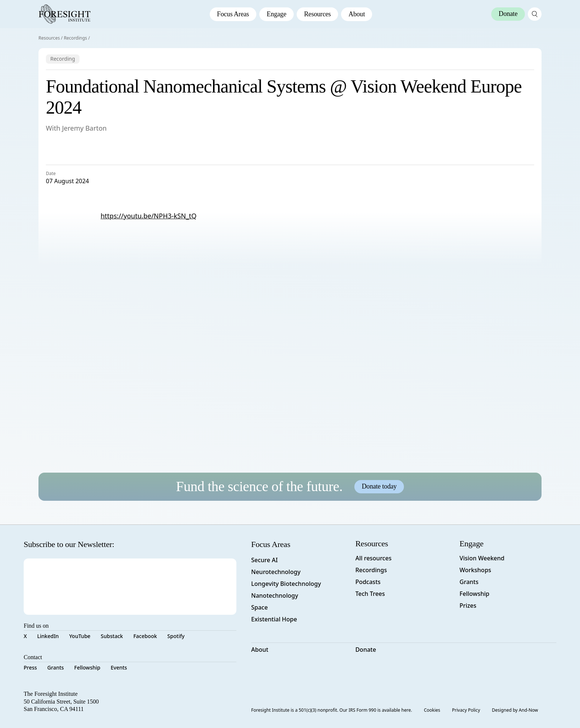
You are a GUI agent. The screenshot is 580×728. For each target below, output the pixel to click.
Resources (317, 14)
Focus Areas (233, 14)
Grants (56, 667)
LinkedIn (48, 636)
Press (30, 667)
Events (119, 667)
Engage (276, 14)
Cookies (432, 710)
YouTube (80, 636)
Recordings (75, 38)
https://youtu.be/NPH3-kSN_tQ (149, 216)
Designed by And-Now (515, 710)
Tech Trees (370, 594)
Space (259, 607)
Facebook (145, 636)
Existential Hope (274, 619)
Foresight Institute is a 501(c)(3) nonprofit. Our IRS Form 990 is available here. (332, 710)
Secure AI (264, 560)
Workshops (475, 570)
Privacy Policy (466, 710)
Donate (366, 650)
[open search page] (535, 14)
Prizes (468, 605)
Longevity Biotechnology (286, 584)
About (357, 14)
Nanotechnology (275, 596)
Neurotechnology (276, 572)
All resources (374, 558)
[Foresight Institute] (65, 14)
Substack (112, 636)
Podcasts (368, 582)
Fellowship (87, 667)
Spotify (176, 636)
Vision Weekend (482, 558)
